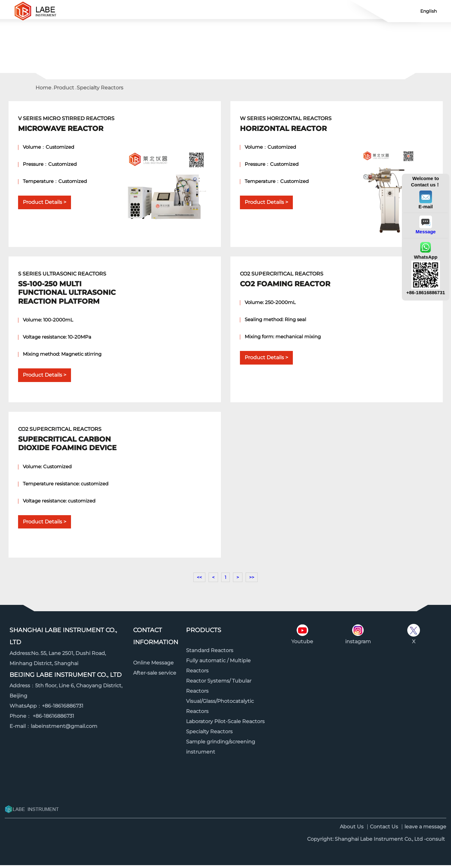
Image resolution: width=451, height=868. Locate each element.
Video (343, 11)
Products (204, 633)
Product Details (42, 205)
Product (155, 11)
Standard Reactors (210, 653)
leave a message (425, 830)
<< (199, 580)
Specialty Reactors (100, 91)
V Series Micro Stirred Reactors (70, 127)
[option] (225, 42)
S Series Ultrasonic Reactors (70, 291)
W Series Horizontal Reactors (292, 127)
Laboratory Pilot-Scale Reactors (225, 724)
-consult (435, 842)
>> (252, 580)
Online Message (153, 666)
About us (296, 11)
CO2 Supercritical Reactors (292, 282)
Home (108, 11)
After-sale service (155, 676)
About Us (352, 830)
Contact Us (202, 11)
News (249, 11)
